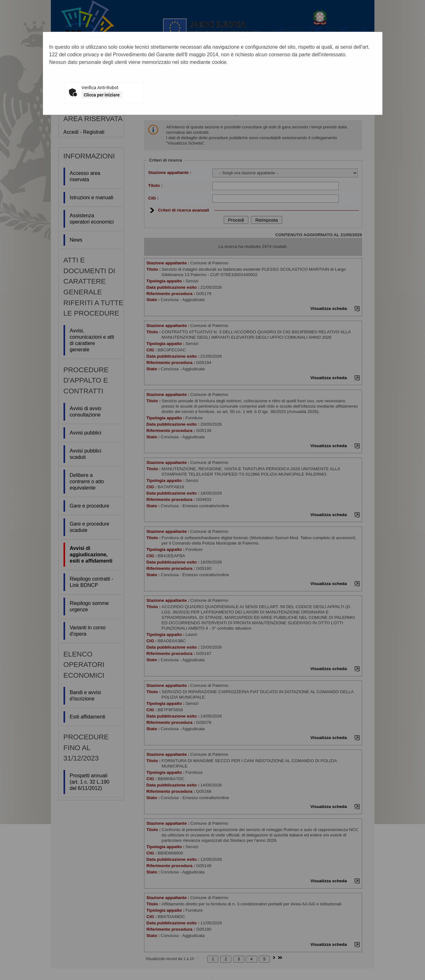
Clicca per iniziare (102, 95)
